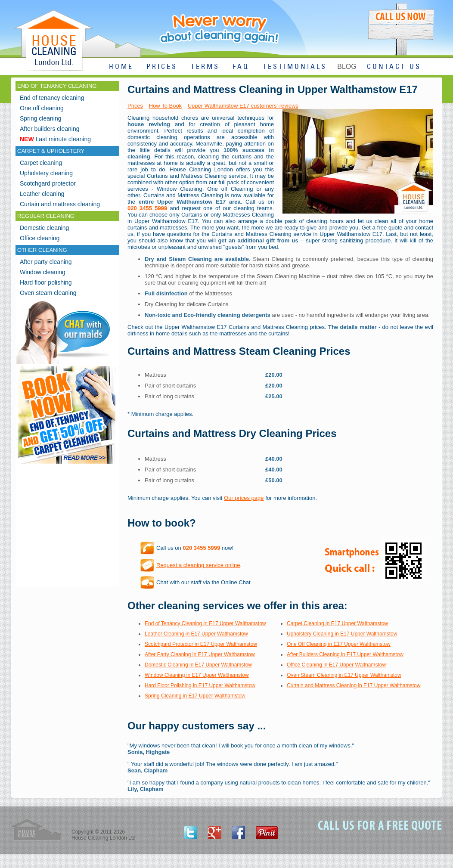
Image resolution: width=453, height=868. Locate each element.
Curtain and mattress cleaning (60, 204)
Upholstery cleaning (46, 173)
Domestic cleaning (44, 228)
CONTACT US (394, 67)
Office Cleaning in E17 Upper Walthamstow (336, 665)
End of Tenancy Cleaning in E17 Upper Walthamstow (205, 623)
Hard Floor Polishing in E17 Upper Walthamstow (200, 685)
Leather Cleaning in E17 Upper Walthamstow (196, 634)
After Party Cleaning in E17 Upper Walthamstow (200, 654)
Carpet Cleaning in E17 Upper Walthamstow (337, 623)
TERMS (205, 67)
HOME (121, 67)
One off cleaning (42, 108)
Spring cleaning (41, 118)
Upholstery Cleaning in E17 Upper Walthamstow (342, 634)
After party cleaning (46, 262)
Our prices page (244, 498)
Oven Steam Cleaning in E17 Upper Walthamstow (344, 675)
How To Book (165, 106)
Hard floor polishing (46, 282)
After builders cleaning (50, 129)
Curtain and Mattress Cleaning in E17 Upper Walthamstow (354, 685)
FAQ (241, 67)
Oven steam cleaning (48, 293)
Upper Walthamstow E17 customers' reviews (243, 106)
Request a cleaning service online (198, 565)
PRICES (162, 67)
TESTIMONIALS (295, 67)
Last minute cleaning (55, 139)
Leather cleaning (42, 194)
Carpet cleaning (41, 163)
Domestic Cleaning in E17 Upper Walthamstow (198, 665)
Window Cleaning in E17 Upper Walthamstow (197, 675)
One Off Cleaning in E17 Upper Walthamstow (339, 644)
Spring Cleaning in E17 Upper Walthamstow (195, 696)
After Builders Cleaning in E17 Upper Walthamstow (345, 654)
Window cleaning (43, 272)
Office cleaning (40, 238)
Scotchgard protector (48, 183)
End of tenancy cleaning (52, 98)
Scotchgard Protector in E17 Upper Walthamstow (201, 644)
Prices (135, 106)
